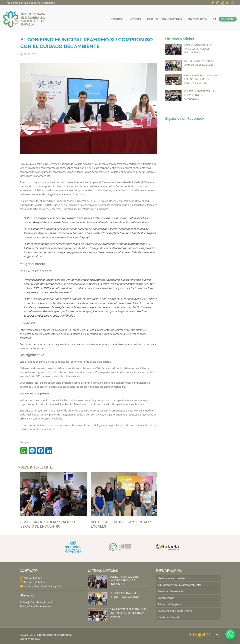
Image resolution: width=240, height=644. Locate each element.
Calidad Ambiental (168, 617)
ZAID (37, 639)
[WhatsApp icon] (232, 3)
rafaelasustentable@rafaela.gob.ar (43, 586)
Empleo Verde (166, 598)
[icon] (227, 3)
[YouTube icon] (223, 3)
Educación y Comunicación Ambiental (179, 585)
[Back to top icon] (217, 635)
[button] (230, 634)
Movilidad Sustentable (171, 591)
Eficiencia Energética (170, 604)
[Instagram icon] (218, 3)
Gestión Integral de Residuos (174, 578)
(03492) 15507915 (34, 582)
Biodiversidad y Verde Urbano (175, 611)
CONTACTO (228, 19)
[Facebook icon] (213, 3)
